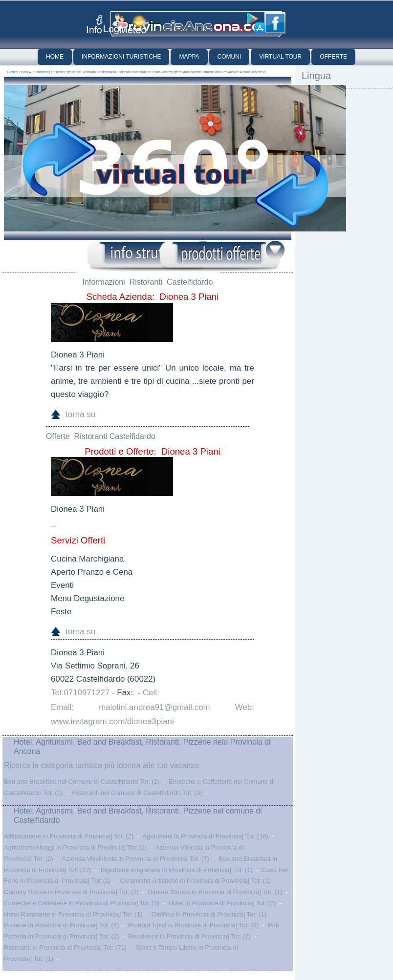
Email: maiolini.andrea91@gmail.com (131, 707)
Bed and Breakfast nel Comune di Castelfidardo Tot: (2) (82, 782)
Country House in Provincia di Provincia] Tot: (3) (71, 892)
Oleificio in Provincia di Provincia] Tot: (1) (209, 914)
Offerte (333, 57)
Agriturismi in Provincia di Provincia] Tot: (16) (205, 836)
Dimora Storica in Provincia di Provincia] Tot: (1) (215, 892)
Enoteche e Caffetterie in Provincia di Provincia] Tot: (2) (82, 903)
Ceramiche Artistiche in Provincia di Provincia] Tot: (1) (195, 881)
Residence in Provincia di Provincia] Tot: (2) (189, 936)
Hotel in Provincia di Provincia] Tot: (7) (222, 903)
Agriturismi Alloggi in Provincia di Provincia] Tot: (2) (75, 847)
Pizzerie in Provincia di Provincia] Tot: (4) (61, 925)
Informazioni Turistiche (121, 57)
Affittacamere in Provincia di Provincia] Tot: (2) (69, 836)
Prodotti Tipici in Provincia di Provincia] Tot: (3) (193, 925)
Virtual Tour (280, 57)
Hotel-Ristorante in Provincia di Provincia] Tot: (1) (73, 914)
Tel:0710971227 (80, 693)
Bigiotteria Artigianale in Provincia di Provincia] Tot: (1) (177, 870)
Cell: (151, 693)
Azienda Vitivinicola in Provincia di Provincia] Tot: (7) (136, 859)
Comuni (229, 57)
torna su (80, 414)
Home (55, 57)
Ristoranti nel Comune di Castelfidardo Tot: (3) (137, 793)
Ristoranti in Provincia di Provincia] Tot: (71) (65, 948)
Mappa (189, 57)
